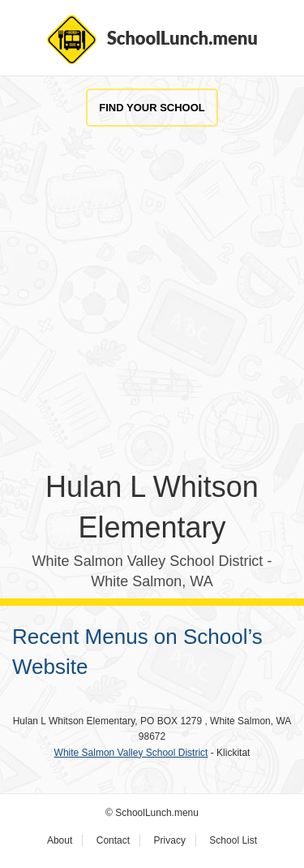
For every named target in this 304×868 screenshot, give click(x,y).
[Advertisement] (152, 315)
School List (233, 840)
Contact (113, 840)
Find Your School (152, 108)
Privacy (170, 840)
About (60, 840)
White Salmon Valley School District (131, 753)
